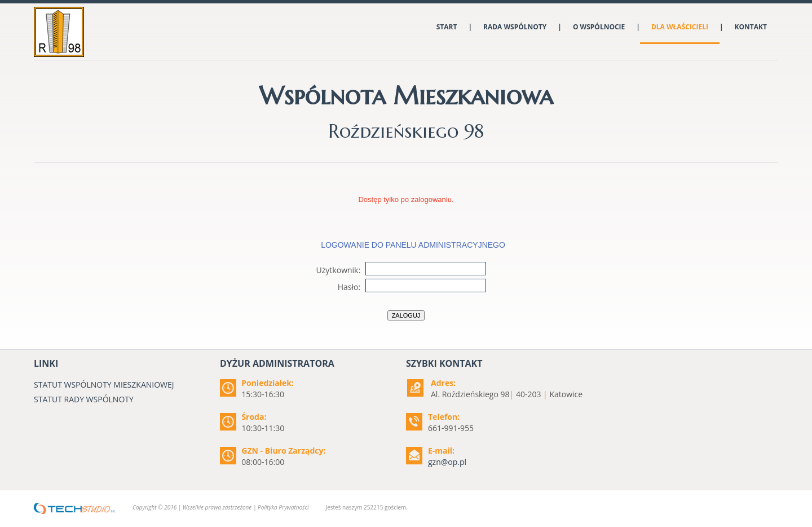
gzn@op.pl (447, 462)
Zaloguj (406, 315)
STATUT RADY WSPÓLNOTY (84, 399)
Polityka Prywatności (283, 507)
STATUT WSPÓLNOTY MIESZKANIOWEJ (104, 385)
